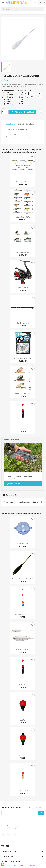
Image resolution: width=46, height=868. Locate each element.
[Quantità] (4, 112)
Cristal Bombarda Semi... (23, 649)
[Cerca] (23, 9)
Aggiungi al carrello (23, 112)
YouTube (9, 834)
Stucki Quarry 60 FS (23, 217)
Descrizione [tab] (10, 124)
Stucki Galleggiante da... (23, 614)
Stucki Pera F (23, 720)
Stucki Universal (23, 791)
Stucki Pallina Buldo (23, 544)
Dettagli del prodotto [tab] (26, 124)
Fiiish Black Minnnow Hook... (23, 358)
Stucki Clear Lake (23, 323)
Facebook (3, 834)
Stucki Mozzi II (23, 288)
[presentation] (17, 820)
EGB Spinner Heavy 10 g (23, 394)
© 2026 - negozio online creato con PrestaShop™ (19, 865)
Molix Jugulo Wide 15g (23, 182)
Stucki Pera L (23, 755)
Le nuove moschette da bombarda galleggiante (19, 477)
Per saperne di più (14, 484)
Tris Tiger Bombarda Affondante (23, 579)
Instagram (14, 834)
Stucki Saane (23, 429)
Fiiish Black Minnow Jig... (23, 252)
